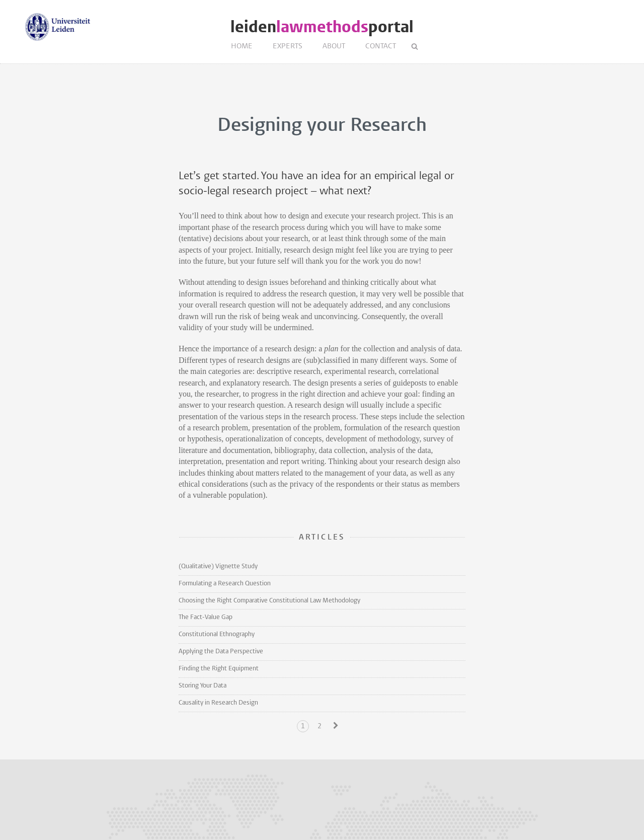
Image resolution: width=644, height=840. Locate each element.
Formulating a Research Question (225, 584)
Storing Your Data (203, 686)
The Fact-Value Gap (206, 617)
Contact (381, 47)
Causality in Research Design (218, 703)
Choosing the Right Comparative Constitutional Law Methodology (269, 601)
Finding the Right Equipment (219, 669)
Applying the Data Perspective (221, 652)
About (334, 47)
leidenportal (322, 27)
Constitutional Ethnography (217, 634)
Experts (288, 47)
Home (242, 47)
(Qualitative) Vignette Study (218, 566)
